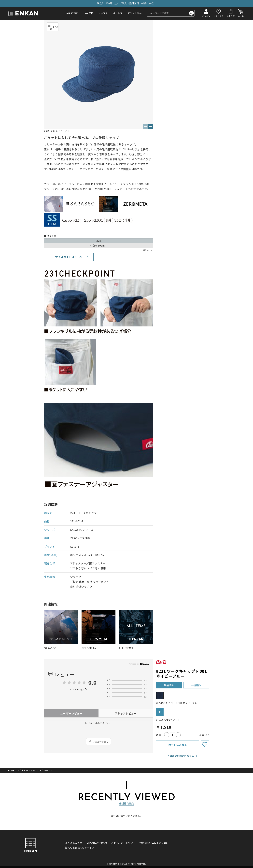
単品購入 (169, 685)
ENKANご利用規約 (97, 843)
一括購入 (196, 685)
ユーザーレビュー (71, 713)
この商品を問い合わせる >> (183, 756)
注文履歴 (231, 16)
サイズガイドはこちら (69, 257)
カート (241, 16)
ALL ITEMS (72, 13)
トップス (103, 13)
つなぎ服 (88, 13)
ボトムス (118, 13)
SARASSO (50, 648)
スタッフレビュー (126, 713)
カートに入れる (178, 745)
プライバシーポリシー (123, 843)
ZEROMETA (89, 648)
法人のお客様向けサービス (80, 848)
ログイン (206, 16)
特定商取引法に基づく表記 (154, 843)
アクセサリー (135, 13)
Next (150, 126)
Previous (145, 126)
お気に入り (218, 16)
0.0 (92, 682)
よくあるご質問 (74, 843)
